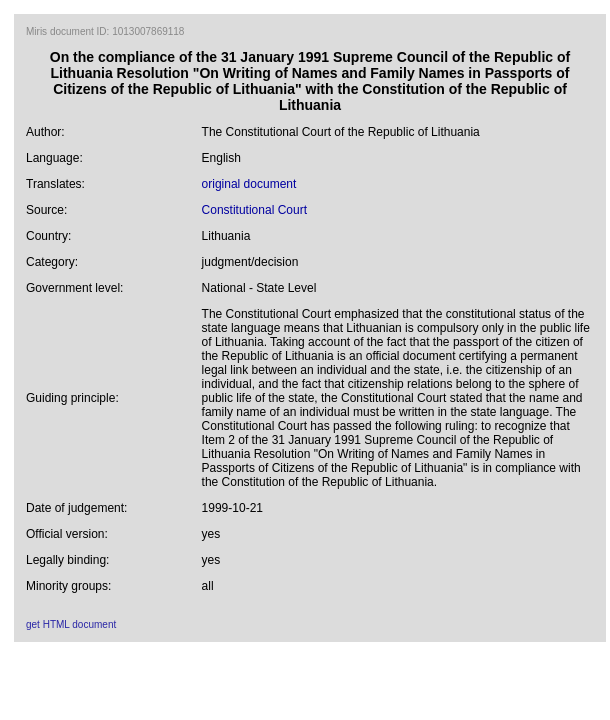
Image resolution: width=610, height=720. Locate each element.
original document (249, 184)
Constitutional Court (254, 210)
